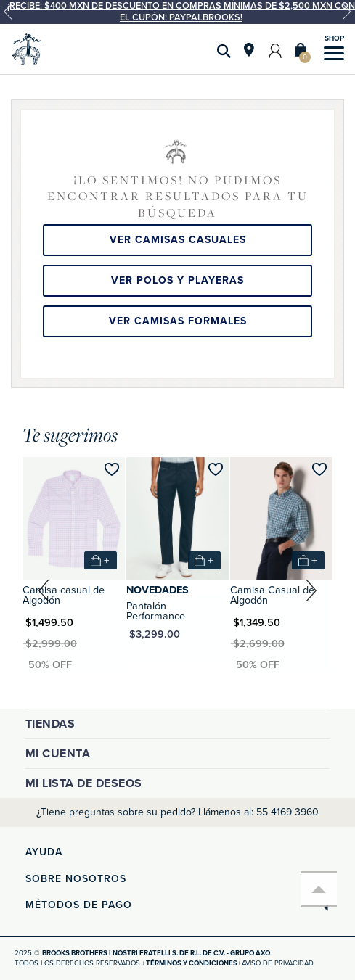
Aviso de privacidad (278, 963)
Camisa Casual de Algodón (272, 595)
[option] (177, 12)
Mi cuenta (58, 754)
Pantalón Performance (156, 611)
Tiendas (50, 724)
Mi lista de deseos (84, 783)
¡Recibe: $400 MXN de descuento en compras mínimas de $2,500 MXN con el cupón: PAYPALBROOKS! (181, 12)
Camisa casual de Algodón (64, 595)
